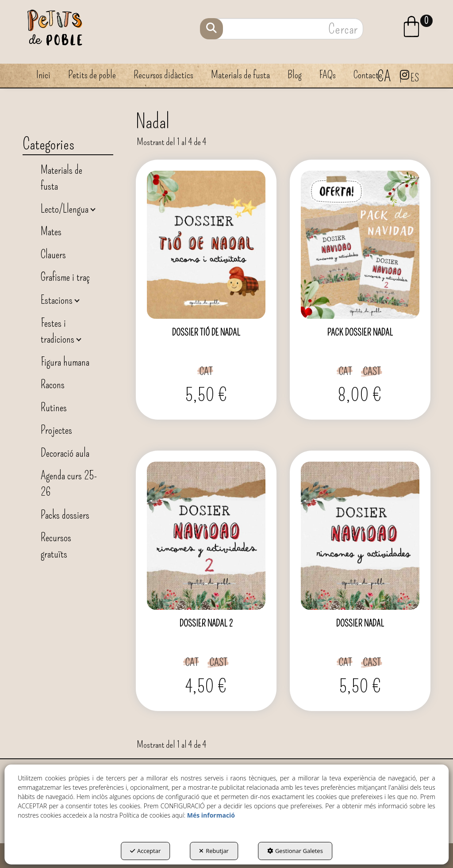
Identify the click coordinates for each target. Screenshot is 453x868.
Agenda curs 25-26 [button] (69, 484)
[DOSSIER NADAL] (360, 536)
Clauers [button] (53, 254)
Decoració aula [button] (65, 453)
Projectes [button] (56, 430)
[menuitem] (419, 25)
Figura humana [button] (65, 362)
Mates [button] (51, 231)
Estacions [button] (58, 300)
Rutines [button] (54, 407)
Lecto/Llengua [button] (66, 209)
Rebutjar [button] (214, 851)
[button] (419, 27)
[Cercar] (211, 29)
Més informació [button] (211, 815)
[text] (282, 29)
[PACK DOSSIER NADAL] (360, 245)
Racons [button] (53, 384)
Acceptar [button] (145, 851)
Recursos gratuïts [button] (56, 546)
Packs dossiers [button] (65, 515)
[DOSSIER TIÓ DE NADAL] (206, 245)
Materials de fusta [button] (61, 178)
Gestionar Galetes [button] (295, 851)
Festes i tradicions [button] (59, 331)
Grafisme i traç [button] (65, 277)
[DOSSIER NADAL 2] (206, 536)
